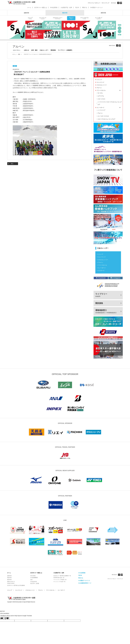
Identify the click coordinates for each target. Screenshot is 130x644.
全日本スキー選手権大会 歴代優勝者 (16, 585)
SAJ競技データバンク (97, 7)
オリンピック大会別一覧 (59, 582)
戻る (12, 164)
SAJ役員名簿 (33, 582)
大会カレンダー (44, 50)
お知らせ (26, 50)
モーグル (100, 93)
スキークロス (101, 99)
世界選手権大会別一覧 (59, 578)
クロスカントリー (58, 18)
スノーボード (99, 18)
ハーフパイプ (101, 110)
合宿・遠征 (34, 50)
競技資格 (53, 50)
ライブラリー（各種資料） (65, 50)
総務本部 (26, 13)
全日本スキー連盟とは (41, 7)
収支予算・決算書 (35, 583)
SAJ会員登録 (54, 7)
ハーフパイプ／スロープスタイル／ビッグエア (110, 103)
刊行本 (77, 7)
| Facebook (101, 278)
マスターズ (101, 271)
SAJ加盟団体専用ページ (85, 583)
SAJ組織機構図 (34, 578)
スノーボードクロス (103, 116)
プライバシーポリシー (94, 3)
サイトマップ (105, 3)
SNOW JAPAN (11, 583)
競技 (19, 54)
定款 (31, 580)
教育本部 (103, 13)
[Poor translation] (7, 618)
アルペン (71, 18)
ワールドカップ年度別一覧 (60, 580)
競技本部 (65, 13)
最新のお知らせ (11, 582)
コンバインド (43, 18)
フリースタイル (84, 18)
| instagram (116, 278)
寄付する (81, 578)
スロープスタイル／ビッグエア (106, 119)
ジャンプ (30, 18)
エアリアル (101, 96)
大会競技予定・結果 (66, 7)
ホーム (29, 7)
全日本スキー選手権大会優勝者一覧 (62, 576)
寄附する (85, 7)
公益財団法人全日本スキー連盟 (22, 598)
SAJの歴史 (33, 576)
